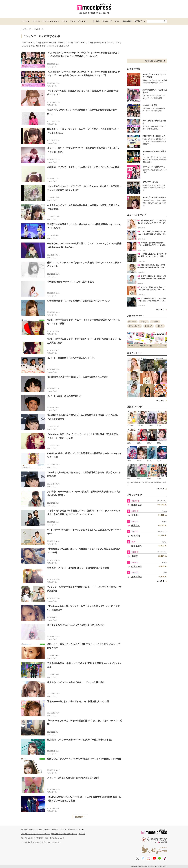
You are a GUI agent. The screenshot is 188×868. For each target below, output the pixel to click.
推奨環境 (55, 830)
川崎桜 (134, 556)
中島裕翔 (136, 536)
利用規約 (47, 830)
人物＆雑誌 (127, 21)
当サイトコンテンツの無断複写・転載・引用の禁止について (43, 838)
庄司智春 (155, 322)
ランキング (107, 21)
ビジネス (82, 21)
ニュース (26, 21)
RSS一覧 (82, 834)
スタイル (36, 21)
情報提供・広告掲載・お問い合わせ (64, 834)
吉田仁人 (144, 322)
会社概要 (24, 830)
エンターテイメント (50, 21)
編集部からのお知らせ (76, 830)
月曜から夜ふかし (135, 326)
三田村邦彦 (137, 577)
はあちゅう (137, 566)
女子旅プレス (140, 21)
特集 (98, 21)
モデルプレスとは (36, 830)
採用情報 (63, 830)
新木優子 (136, 515)
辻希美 (160, 326)
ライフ (72, 21)
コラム (64, 21)
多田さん (136, 526)
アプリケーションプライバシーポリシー (36, 834)
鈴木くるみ (149, 326)
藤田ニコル (132, 322)
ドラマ (117, 21)
